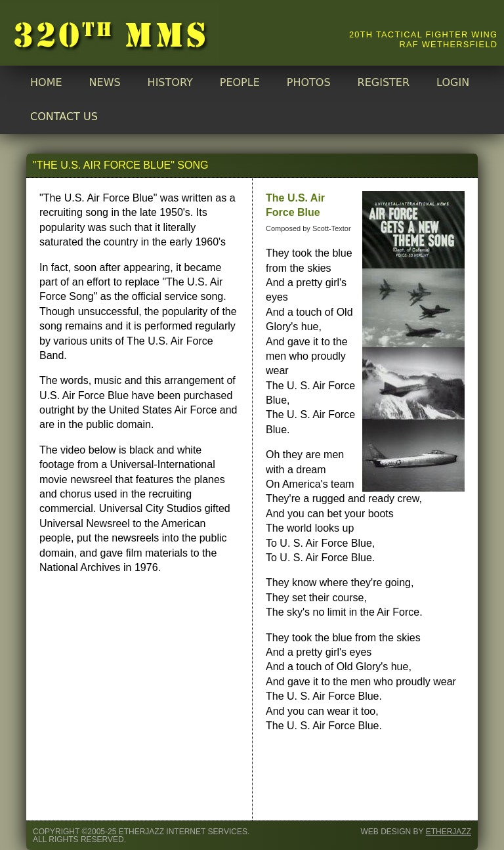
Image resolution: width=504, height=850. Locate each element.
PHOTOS (309, 82)
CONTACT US (64, 117)
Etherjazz (449, 832)
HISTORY (170, 82)
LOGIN (453, 82)
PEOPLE (240, 82)
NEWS (105, 82)
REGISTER (384, 82)
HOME (46, 82)
